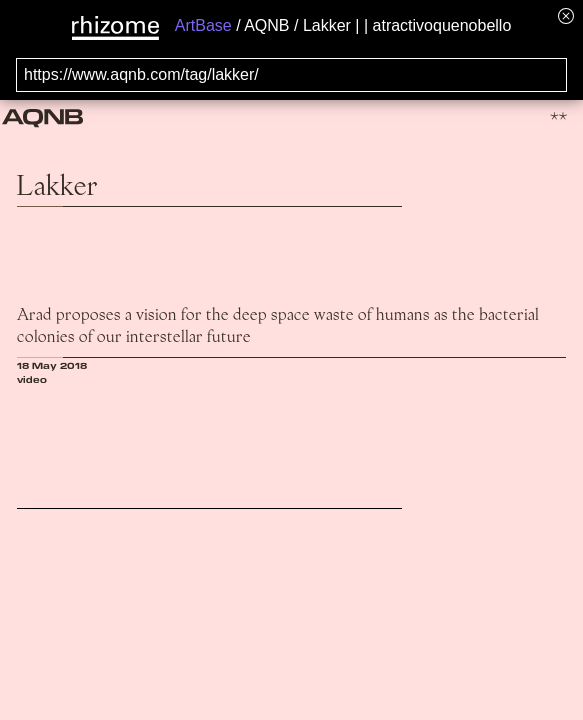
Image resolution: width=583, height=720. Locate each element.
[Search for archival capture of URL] (291, 75)
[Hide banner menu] (566, 15)
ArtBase (203, 25)
